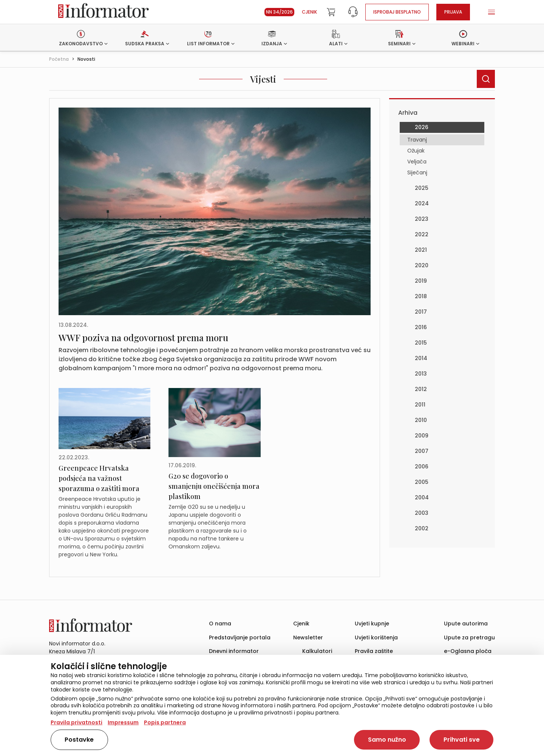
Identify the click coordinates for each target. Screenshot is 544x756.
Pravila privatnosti (76, 722)
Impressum (123, 722)
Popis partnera (165, 722)
